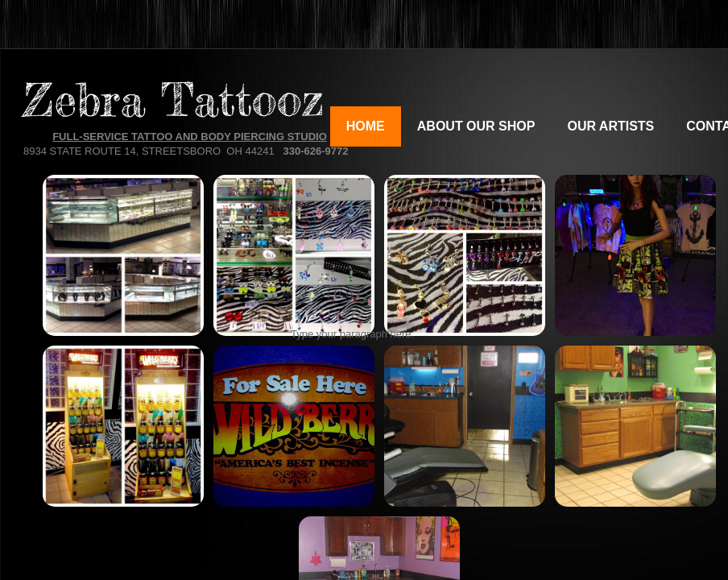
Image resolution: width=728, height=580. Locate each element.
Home (366, 126)
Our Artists (610, 126)
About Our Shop (476, 126)
